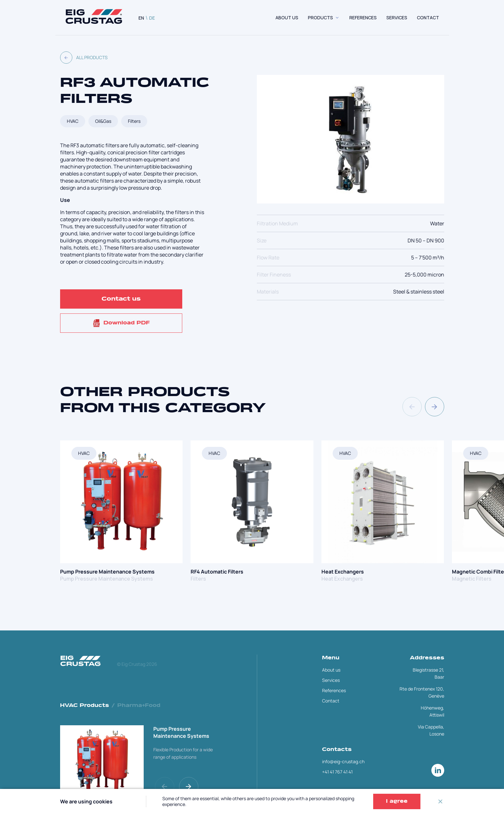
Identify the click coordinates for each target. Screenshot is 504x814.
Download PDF (121, 323)
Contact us (121, 299)
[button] (435, 407)
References (334, 690)
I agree (397, 801)
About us (287, 18)
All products (84, 58)
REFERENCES (363, 18)
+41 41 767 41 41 (337, 772)
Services (331, 680)
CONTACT (428, 18)
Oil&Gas (103, 121)
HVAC (73, 121)
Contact (331, 701)
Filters (134, 121)
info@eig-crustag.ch (343, 761)
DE (152, 18)
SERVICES (397, 18)
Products (320, 18)
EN (141, 18)
